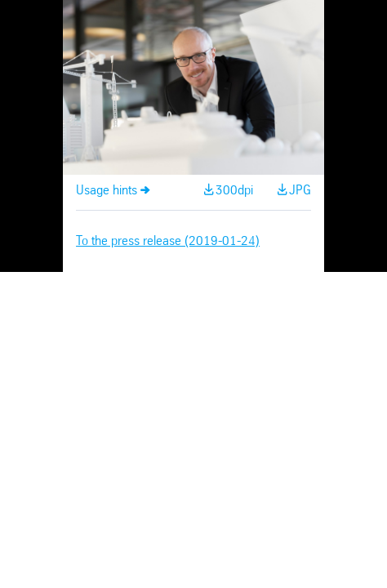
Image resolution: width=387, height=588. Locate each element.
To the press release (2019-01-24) (168, 241)
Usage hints (107, 191)
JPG (300, 191)
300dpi (234, 191)
